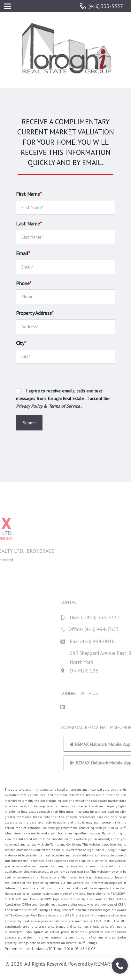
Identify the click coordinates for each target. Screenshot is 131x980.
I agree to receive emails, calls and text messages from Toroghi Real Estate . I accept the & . (63, 399)
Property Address (35, 313)
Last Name (29, 224)
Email (23, 253)
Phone (24, 283)
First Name (29, 194)
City (21, 343)
